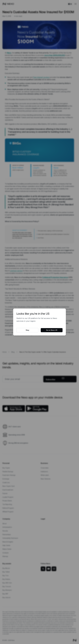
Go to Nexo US (52, 330)
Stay (27, 330)
